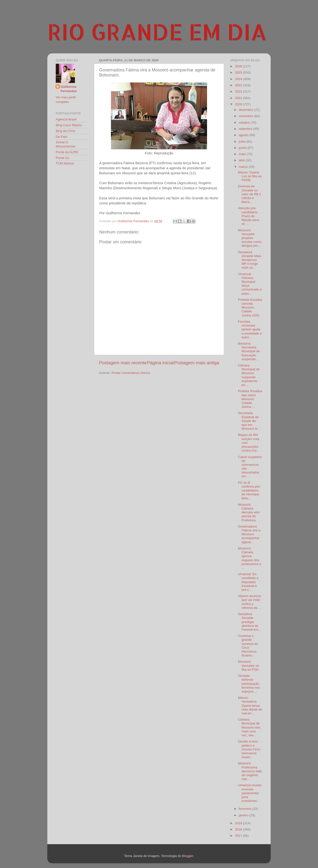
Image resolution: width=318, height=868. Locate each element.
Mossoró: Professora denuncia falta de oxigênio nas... (250, 771)
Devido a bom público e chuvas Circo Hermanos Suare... (249, 749)
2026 (239, 66)
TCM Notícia (65, 163)
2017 (239, 836)
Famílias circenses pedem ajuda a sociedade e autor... (250, 329)
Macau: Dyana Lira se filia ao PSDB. (250, 176)
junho (243, 148)
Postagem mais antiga (197, 363)
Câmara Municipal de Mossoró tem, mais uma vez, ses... (250, 727)
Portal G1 (63, 158)
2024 (239, 79)
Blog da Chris (65, 131)
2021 (239, 98)
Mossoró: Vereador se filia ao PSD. (249, 665)
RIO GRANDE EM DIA (157, 31)
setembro (246, 129)
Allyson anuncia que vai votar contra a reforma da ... (249, 602)
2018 (239, 829)
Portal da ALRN (67, 152)
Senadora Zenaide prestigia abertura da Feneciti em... (250, 622)
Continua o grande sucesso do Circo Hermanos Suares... (248, 646)
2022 (239, 91)
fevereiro (245, 809)
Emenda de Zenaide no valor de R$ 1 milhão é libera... (249, 194)
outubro (245, 123)
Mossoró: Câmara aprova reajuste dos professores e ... (250, 558)
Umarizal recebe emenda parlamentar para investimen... (250, 793)
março (244, 167)
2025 (239, 72)
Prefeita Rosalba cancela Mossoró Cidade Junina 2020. (250, 308)
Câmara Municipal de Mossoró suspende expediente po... (249, 375)
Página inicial (160, 363)
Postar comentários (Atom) (131, 373)
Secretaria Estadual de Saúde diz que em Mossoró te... (249, 421)
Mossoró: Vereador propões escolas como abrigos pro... (250, 238)
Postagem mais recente (123, 363)
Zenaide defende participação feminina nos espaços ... (249, 684)
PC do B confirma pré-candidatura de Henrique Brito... (249, 491)
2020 (239, 104)
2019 (239, 823)
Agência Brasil (66, 119)
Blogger (188, 856)
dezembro (246, 110)
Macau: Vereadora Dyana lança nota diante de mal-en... (250, 705)
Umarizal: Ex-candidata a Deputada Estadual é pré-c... (248, 582)
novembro (246, 116)
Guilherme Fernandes (69, 89)
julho (243, 142)
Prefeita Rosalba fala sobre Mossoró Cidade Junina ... (250, 399)
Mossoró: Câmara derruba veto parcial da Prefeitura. (249, 512)
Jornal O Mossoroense (65, 144)
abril (242, 160)
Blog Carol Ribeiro (69, 125)
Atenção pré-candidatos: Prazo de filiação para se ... (249, 216)
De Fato (61, 137)
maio (243, 154)
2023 (239, 85)
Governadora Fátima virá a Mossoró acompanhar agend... (249, 534)
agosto (244, 135)
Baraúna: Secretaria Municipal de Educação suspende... (249, 351)
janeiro (244, 815)
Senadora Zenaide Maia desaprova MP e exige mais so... (250, 260)
